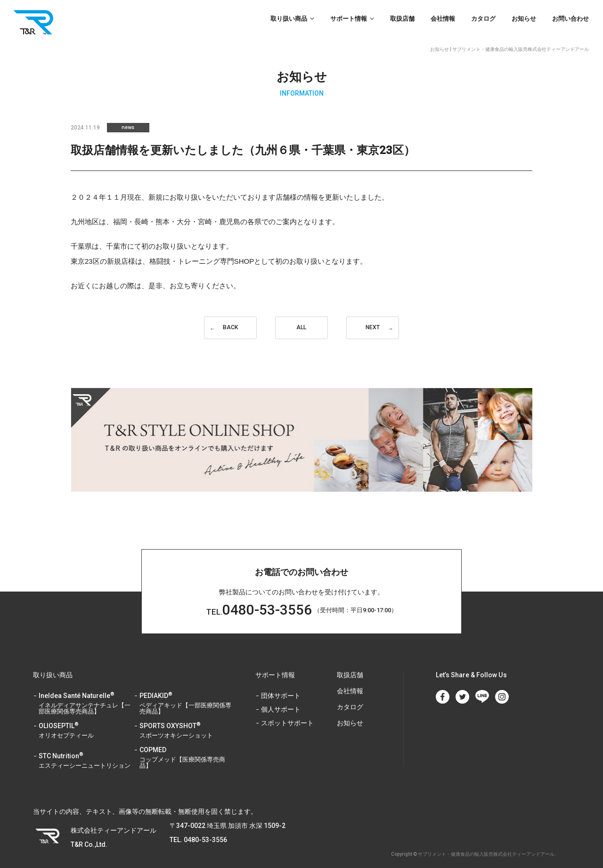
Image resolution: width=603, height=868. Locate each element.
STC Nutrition (85, 749)
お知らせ (524, 19)
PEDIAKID (186, 692)
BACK (230, 328)
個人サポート (281, 697)
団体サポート (281, 684)
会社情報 (443, 19)
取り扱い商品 (289, 19)
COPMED (186, 746)
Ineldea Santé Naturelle (85, 692)
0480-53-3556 (259, 598)
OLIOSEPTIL (85, 719)
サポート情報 (349, 19)
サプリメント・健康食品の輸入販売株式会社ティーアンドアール (486, 842)
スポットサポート (287, 711)
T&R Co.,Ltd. (36, 22)
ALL (301, 328)
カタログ (483, 19)
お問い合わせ (570, 19)
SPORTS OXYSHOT (186, 719)
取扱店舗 (402, 19)
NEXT (373, 328)
